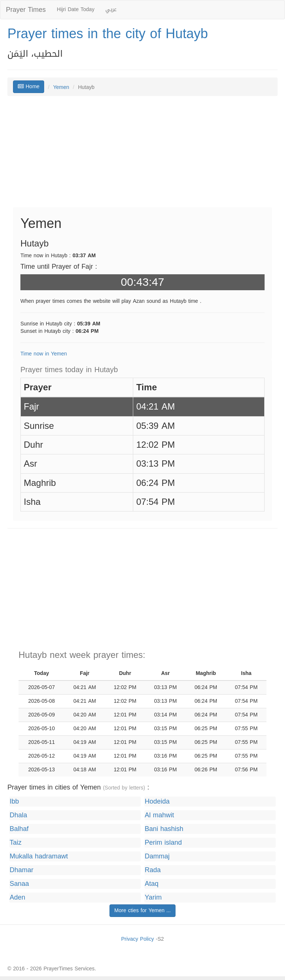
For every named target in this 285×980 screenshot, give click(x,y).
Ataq (152, 884)
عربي (111, 9)
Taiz (16, 843)
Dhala (18, 815)
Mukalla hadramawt (39, 856)
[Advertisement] (142, 155)
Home (29, 87)
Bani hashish (164, 829)
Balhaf (19, 829)
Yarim (153, 898)
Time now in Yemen (44, 354)
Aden (17, 898)
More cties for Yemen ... (142, 911)
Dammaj (157, 856)
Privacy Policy (137, 939)
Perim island (163, 843)
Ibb (14, 802)
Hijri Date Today (76, 9)
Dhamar (22, 870)
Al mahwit (159, 815)
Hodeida (157, 802)
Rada (153, 870)
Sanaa (19, 884)
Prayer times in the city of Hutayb (108, 34)
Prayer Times (26, 10)
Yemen (61, 87)
